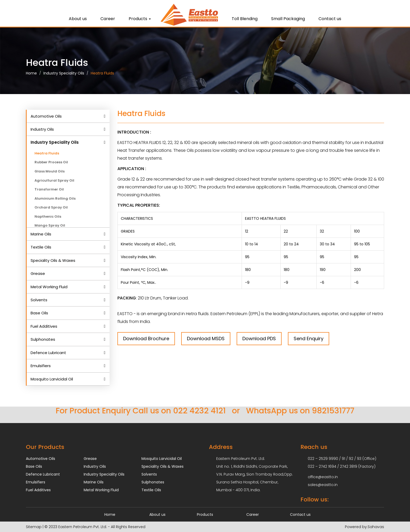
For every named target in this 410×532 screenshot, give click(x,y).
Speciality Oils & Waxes (53, 260)
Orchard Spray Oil (51, 207)
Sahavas (376, 527)
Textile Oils (41, 247)
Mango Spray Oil (50, 225)
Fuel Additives (44, 326)
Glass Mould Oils (50, 171)
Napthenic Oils (48, 216)
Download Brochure (146, 339)
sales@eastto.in (323, 485)
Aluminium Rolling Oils (55, 198)
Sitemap (34, 527)
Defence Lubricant (48, 353)
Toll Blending (245, 19)
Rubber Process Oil (51, 162)
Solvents (39, 300)
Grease (38, 273)
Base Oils (39, 313)
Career (108, 19)
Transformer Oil (49, 189)
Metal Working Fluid (49, 287)
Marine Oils (41, 234)
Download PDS (259, 339)
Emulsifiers (41, 366)
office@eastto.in (323, 477)
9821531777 (333, 411)
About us (78, 19)
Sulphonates (43, 339)
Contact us (330, 19)
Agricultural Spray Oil (54, 180)
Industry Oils (42, 129)
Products (140, 19)
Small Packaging (288, 19)
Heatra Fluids (102, 73)
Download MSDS (206, 339)
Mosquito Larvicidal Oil (52, 379)
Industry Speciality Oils (64, 73)
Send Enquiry (309, 339)
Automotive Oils (46, 116)
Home (31, 73)
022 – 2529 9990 (323, 459)
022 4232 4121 (199, 411)
